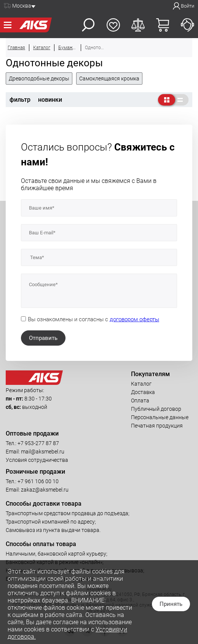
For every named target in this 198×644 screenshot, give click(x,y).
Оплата (140, 400)
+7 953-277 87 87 (38, 443)
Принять (171, 604)
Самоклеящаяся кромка (109, 78)
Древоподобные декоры (39, 78)
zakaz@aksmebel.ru (45, 490)
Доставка (143, 392)
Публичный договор (156, 409)
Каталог (141, 384)
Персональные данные (160, 417)
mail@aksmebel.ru (43, 452)
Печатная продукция (157, 426)
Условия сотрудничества (37, 460)
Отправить (43, 338)
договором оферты (134, 319)
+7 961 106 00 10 (38, 481)
